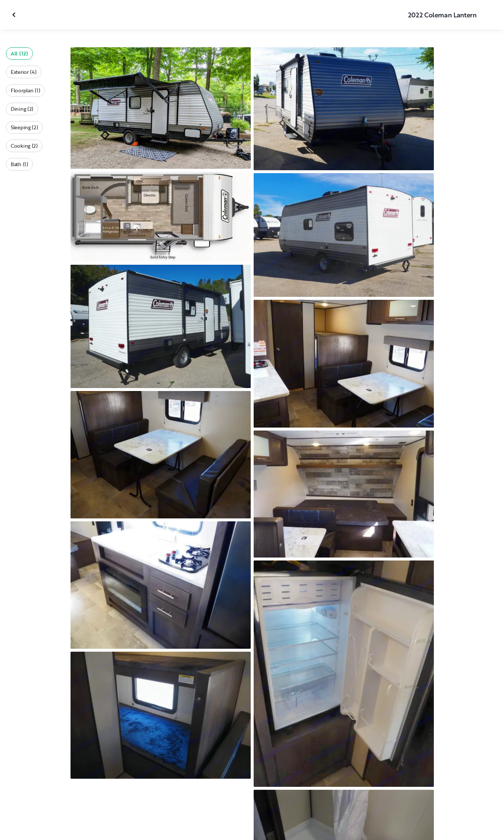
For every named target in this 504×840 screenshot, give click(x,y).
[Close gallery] (15, 15)
